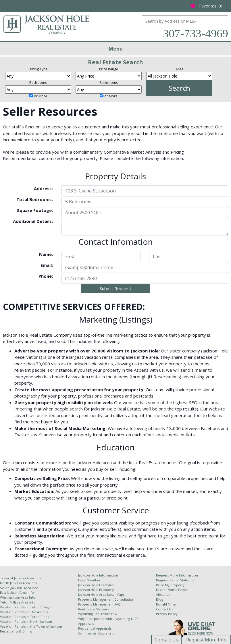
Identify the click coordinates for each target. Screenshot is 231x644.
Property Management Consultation (106, 599)
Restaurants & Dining (16, 631)
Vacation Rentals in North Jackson (26, 621)
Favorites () (206, 6)
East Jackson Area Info (17, 592)
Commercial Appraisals (96, 633)
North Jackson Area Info (19, 583)
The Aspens (39, 612)
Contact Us (164, 609)
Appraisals (86, 623)
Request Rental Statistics (175, 580)
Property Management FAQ (99, 604)
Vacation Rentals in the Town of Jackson (31, 626)
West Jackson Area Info (18, 597)
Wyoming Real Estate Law (98, 614)
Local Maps (116, 594)
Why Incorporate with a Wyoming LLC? (108, 619)
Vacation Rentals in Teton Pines (24, 617)
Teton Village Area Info (18, 602)
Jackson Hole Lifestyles (96, 585)
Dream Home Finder (172, 590)
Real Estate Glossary (94, 609)
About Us (163, 594)
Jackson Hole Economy (96, 590)
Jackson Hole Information (98, 575)
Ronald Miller (166, 604)
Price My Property (170, 585)
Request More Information (177, 575)
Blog (160, 599)
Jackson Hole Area (93, 594)
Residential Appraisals (95, 628)
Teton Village (40, 607)
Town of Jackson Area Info (21, 578)
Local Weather (89, 580)
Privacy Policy (167, 614)
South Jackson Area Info (19, 588)
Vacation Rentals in (15, 607)
